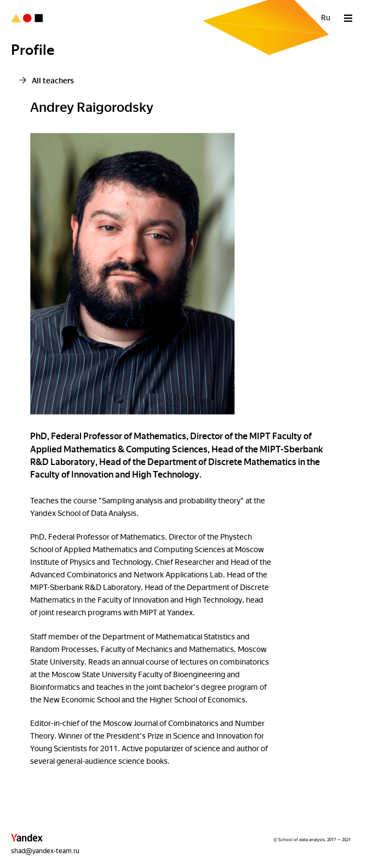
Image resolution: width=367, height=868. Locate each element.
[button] (27, 840)
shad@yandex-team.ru (45, 851)
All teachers (53, 81)
